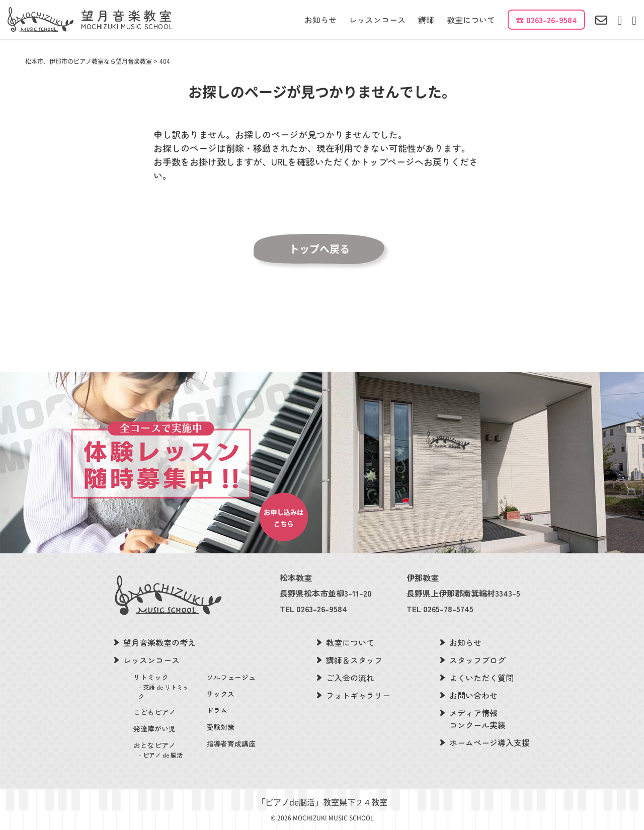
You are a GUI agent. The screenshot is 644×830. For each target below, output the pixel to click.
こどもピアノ (154, 712)
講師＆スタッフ (354, 660)
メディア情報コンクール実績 (477, 719)
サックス (220, 694)
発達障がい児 (154, 728)
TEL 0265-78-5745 (440, 609)
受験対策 (220, 727)
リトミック (164, 686)
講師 (426, 20)
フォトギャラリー (358, 695)
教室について (471, 20)
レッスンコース (377, 20)
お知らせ (320, 20)
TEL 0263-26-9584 (313, 609)
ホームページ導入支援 (490, 742)
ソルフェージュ (231, 677)
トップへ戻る (319, 249)
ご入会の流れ (350, 678)
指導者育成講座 (231, 743)
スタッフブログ (477, 660)
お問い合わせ (473, 695)
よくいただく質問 (481, 678)
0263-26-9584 (552, 20)
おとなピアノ (164, 750)
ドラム (217, 710)
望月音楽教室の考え (159, 642)
